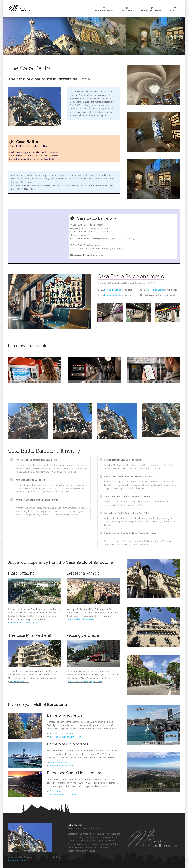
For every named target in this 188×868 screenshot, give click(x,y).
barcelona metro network (30, 8)
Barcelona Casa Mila (19, 681)
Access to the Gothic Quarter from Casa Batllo (127, 513)
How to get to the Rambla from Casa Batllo (36, 460)
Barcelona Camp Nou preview (64, 794)
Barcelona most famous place (24, 623)
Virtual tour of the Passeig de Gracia (85, 681)
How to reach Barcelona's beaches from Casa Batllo (129, 476)
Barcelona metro (104, 9)
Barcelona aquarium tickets (63, 733)
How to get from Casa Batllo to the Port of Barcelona (130, 533)
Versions (174, 9)
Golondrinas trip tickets (61, 762)
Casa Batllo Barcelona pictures (89, 255)
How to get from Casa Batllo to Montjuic (124, 460)
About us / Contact (17, 860)
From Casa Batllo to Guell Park (30, 480)
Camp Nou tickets (58, 791)
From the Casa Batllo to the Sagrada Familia (36, 500)
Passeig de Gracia (113, 290)
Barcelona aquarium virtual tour (65, 737)
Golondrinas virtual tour (61, 766)
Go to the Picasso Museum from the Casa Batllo (127, 496)
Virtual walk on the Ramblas (81, 619)
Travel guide (127, 9)
